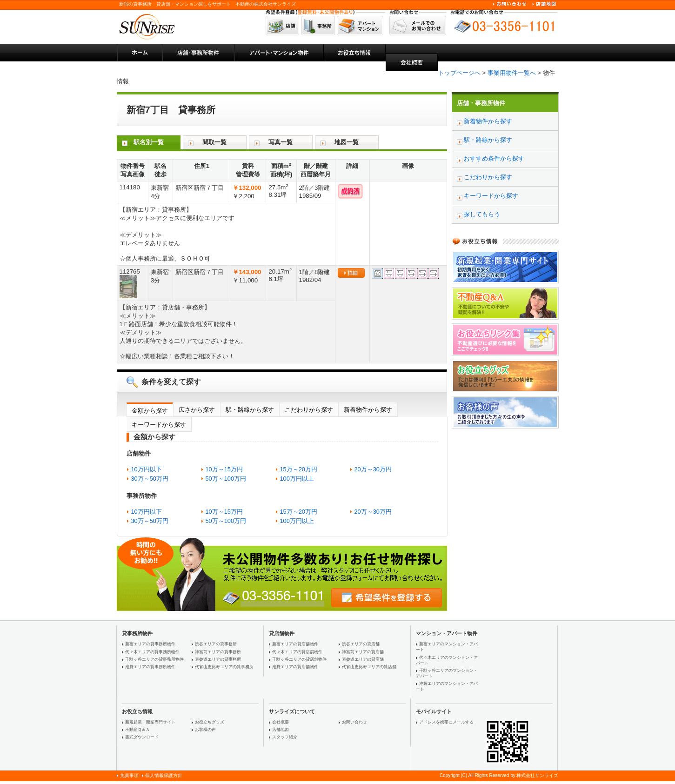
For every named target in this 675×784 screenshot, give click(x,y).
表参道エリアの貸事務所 (218, 659)
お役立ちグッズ (210, 722)
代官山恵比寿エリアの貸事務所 (224, 667)
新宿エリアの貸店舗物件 (295, 644)
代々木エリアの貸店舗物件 (297, 652)
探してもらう (482, 214)
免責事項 (129, 775)
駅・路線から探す (250, 410)
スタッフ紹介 (285, 737)
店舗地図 (281, 730)
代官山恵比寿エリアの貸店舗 (369, 667)
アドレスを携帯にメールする (446, 722)
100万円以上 (297, 479)
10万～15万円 (224, 469)
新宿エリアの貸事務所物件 (150, 644)
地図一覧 (347, 142)
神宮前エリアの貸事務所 (218, 652)
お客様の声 (205, 730)
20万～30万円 (373, 469)
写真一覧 (281, 142)
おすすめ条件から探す (494, 158)
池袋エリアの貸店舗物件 (295, 667)
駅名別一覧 (149, 142)
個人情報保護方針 (164, 775)
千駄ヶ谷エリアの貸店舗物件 (299, 659)
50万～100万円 (226, 479)
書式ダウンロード (142, 737)
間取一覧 (214, 142)
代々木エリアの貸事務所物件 (152, 652)
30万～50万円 (150, 479)
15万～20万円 (299, 469)
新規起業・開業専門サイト (150, 722)
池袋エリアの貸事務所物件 (150, 667)
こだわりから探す (309, 410)
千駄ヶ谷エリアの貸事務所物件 (154, 659)
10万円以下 (147, 469)
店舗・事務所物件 (481, 103)
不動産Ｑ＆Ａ (137, 730)
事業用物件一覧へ (512, 73)
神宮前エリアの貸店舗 (363, 652)
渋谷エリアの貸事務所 (216, 644)
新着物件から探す (368, 410)
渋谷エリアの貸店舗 (361, 644)
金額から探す (150, 411)
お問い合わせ (354, 722)
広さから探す (197, 410)
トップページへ (459, 73)
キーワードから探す (159, 425)
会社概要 (281, 722)
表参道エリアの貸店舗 (363, 659)
